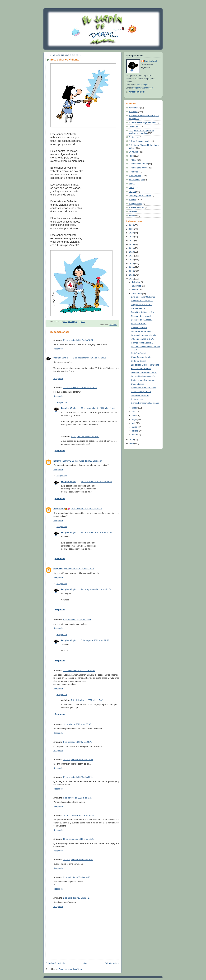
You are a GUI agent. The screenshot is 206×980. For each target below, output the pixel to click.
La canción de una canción (143, 376)
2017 (132, 256)
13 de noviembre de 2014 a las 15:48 (80, 388)
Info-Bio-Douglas (136, 180)
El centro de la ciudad (141, 316)
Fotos (131, 156)
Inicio (85, 963)
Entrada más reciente (55, 963)
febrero (135, 431)
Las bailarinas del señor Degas (145, 365)
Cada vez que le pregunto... (144, 380)
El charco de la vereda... (142, 320)
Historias (133, 160)
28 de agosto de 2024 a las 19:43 (78, 860)
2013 (132, 271)
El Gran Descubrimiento (139, 141)
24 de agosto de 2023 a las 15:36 (78, 760)
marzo (135, 427)
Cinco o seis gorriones (141, 392)
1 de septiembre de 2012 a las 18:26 (90, 358)
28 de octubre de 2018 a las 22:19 (86, 509)
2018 (132, 252)
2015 (132, 264)
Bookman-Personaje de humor (142, 122)
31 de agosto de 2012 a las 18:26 (78, 340)
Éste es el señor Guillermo (143, 297)
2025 (132, 225)
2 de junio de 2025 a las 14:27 (77, 898)
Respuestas (62, 402)
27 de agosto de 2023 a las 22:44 (78, 777)
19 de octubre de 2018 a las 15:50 (87, 461)
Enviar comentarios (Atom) (70, 969)
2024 (132, 229)
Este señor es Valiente (141, 369)
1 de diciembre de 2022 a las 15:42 (87, 700)
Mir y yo (132, 192)
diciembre (136, 282)
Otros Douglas (142, 85)
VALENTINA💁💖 (62, 509)
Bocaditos (133, 112)
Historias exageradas (138, 164)
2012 (132, 275)
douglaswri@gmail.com (143, 88)
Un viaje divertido (139, 328)
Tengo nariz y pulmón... (142, 305)
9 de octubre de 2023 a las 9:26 (77, 798)
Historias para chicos (138, 168)
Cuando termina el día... (142, 343)
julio (134, 412)
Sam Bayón (134, 211)
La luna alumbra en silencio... (144, 335)
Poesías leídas (135, 204)
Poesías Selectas (136, 207)
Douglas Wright (61, 358)
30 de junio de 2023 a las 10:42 (85, 437)
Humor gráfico (135, 176)
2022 (132, 237)
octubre (135, 290)
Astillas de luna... (139, 324)
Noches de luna (138, 308)
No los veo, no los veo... (142, 301)
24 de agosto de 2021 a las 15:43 (79, 569)
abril (134, 423)
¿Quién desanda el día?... (143, 339)
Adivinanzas (134, 108)
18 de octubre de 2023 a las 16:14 (79, 815)
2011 (132, 279)
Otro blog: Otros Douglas (140, 195)
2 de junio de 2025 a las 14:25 (77, 877)
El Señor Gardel (138, 353)
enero (135, 435)
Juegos (132, 184)
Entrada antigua (112, 963)
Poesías (113, 325)
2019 (132, 248)
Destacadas (134, 137)
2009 (132, 443)
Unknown (58, 569)
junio (134, 416)
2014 (132, 267)
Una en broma (138, 384)
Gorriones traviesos (140, 395)
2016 (132, 260)
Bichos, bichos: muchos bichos (145, 403)
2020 (132, 244)
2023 (132, 233)
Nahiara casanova (62, 461)
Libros (131, 188)
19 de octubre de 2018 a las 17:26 (96, 482)
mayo (134, 419)
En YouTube (134, 152)
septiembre (137, 294)
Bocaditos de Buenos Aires (143, 312)
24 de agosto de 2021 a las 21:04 (96, 589)
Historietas (133, 172)
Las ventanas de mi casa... (143, 331)
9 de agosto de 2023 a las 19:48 (78, 742)
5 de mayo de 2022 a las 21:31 (77, 620)
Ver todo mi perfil (137, 92)
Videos (132, 215)
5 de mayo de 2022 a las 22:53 (95, 640)
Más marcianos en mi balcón (144, 372)
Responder (58, 349)
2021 (132, 241)
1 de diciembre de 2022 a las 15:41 (79, 671)
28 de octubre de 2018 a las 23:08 (96, 532)
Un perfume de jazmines (142, 357)
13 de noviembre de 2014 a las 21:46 (98, 408)
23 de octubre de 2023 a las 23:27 (79, 839)
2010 (132, 440)
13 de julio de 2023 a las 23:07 (77, 724)
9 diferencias (137, 399)
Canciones (133, 126)
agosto (135, 408)
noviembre (137, 286)
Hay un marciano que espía (144, 388)
